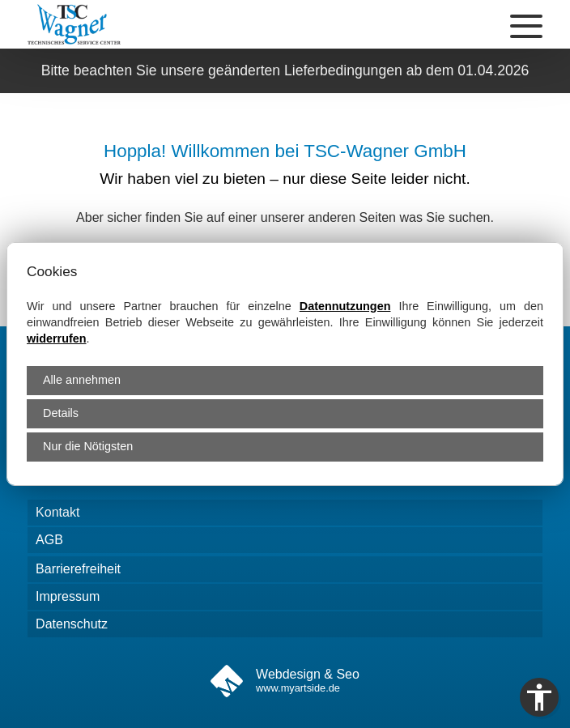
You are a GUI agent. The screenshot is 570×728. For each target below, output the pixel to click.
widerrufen (57, 338)
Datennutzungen (345, 306)
